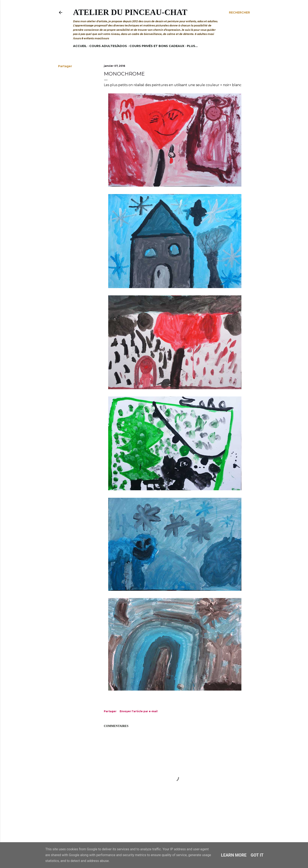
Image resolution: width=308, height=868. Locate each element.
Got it (257, 855)
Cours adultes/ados (108, 46)
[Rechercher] (239, 12)
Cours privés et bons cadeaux (157, 46)
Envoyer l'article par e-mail (139, 711)
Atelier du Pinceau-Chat (130, 12)
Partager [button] (65, 66)
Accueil (80, 46)
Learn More (234, 855)
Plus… (192, 46)
